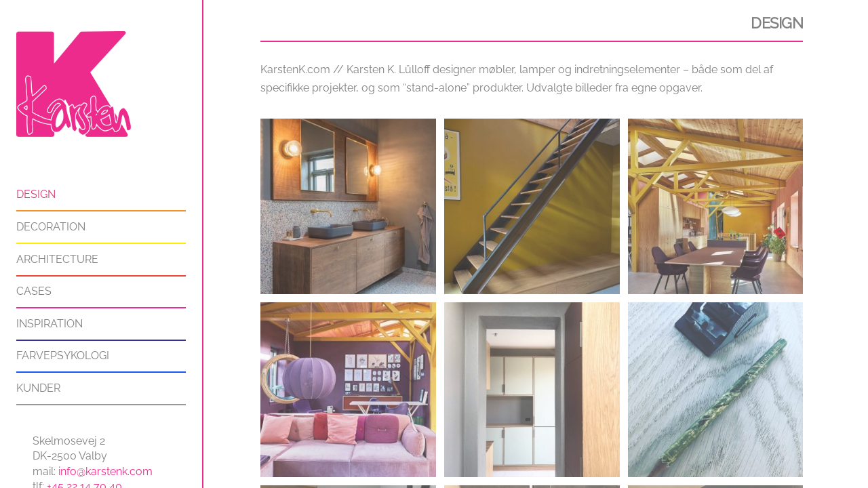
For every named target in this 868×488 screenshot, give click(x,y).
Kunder (38, 388)
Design (36, 194)
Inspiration (50, 324)
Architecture (57, 259)
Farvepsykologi (63, 355)
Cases (34, 291)
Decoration (51, 227)
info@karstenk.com (105, 471)
